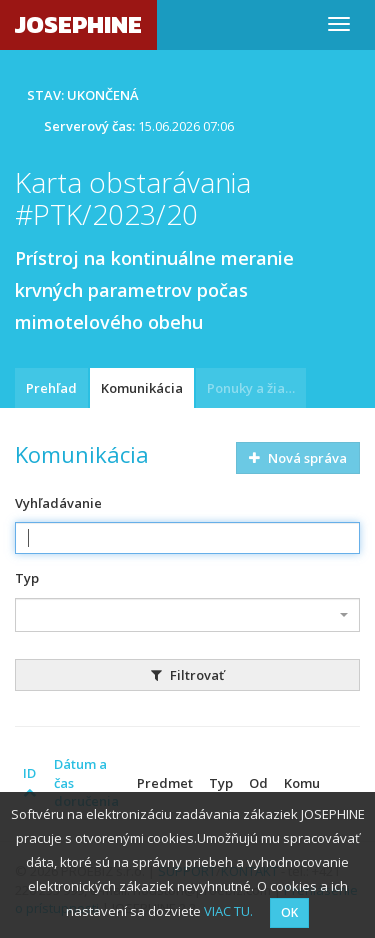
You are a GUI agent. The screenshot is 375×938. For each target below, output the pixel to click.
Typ (27, 578)
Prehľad (51, 388)
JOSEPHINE (78, 24)
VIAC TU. (228, 911)
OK (289, 912)
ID (30, 781)
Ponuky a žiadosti (256, 388)
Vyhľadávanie (58, 503)
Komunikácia (142, 388)
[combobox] (187, 615)
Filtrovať (187, 675)
